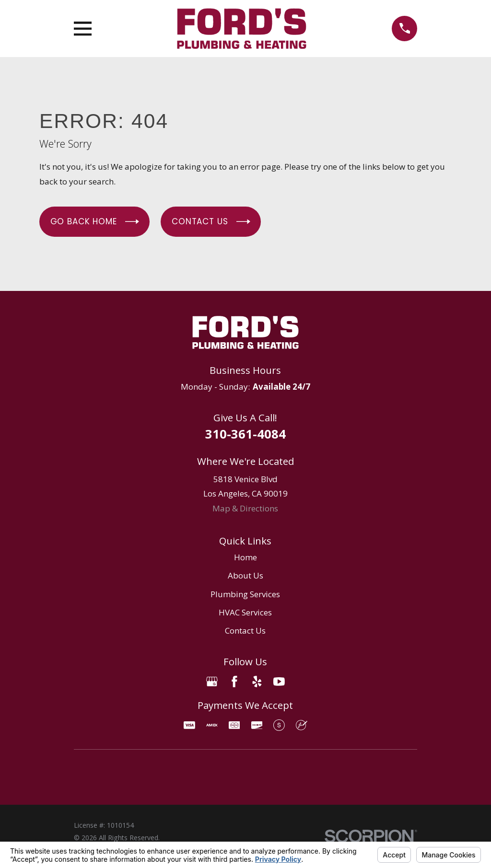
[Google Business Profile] (212, 682)
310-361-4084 (245, 434)
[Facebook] (234, 682)
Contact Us (211, 222)
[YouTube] (279, 682)
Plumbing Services (245, 594)
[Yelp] (257, 682)
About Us (245, 575)
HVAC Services (245, 612)
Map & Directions (245, 508)
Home (245, 557)
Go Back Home (95, 222)
